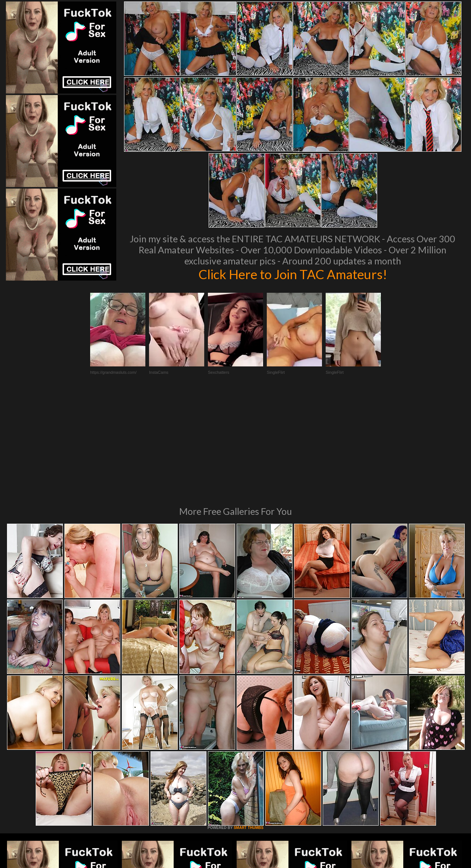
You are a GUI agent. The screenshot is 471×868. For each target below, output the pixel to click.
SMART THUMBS (249, 727)
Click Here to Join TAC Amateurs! (293, 274)
